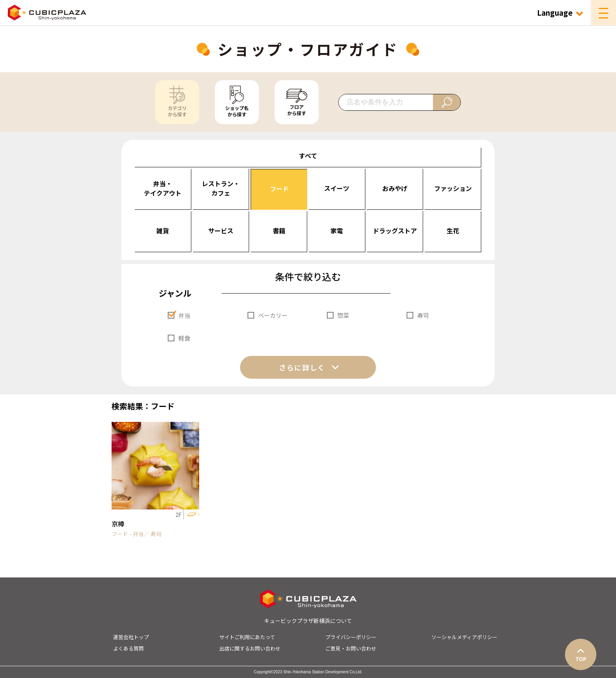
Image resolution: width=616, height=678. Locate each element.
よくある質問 (128, 648)
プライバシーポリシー (351, 637)
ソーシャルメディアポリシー (464, 637)
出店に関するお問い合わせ (250, 648)
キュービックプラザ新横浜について (308, 621)
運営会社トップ (131, 637)
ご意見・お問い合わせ (351, 648)
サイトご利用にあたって (247, 637)
